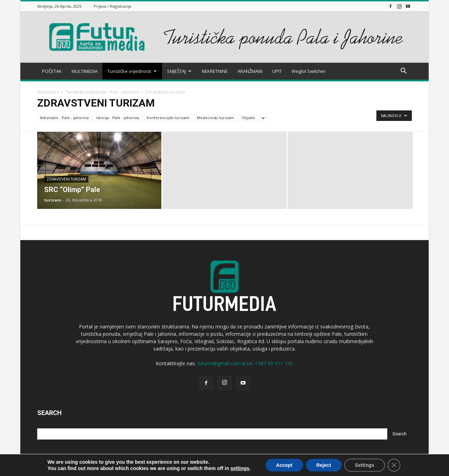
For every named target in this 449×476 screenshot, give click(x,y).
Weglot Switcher (309, 71)
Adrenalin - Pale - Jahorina (64, 118)
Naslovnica (48, 92)
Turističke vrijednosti (132, 71)
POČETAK (52, 71)
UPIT (277, 71)
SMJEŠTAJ (179, 71)
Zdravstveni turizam (66, 179)
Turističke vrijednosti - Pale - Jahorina (102, 92)
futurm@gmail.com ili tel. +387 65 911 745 (245, 363)
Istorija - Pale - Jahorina (118, 118)
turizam (53, 200)
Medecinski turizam (215, 118)
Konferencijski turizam (168, 118)
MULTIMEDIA (85, 71)
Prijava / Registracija (112, 6)
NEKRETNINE (215, 71)
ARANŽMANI (250, 71)
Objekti (248, 118)
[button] (403, 72)
